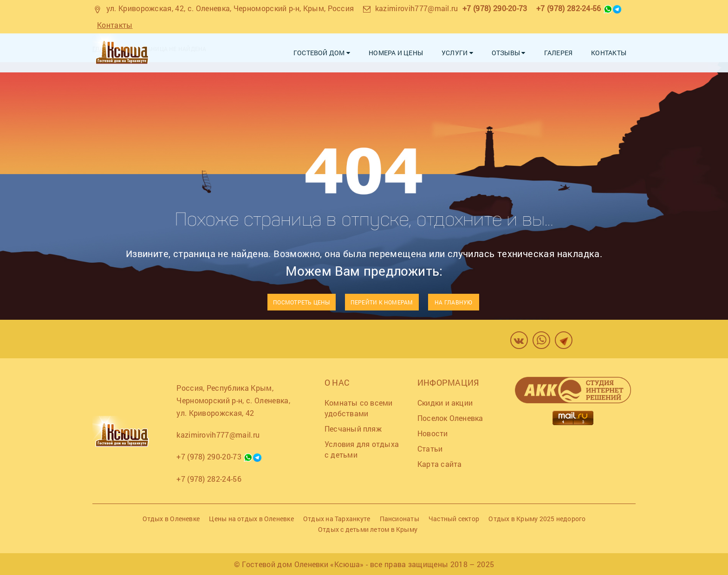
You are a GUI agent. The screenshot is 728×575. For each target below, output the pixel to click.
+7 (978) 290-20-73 (495, 8)
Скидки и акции (445, 403)
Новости (433, 433)
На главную (453, 302)
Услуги (457, 53)
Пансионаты (400, 519)
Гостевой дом (322, 53)
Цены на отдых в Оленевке (251, 519)
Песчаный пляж (353, 429)
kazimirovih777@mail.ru (417, 8)
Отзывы (509, 53)
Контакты (115, 25)
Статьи (430, 449)
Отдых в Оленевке (171, 519)
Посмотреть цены (301, 302)
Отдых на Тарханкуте (337, 519)
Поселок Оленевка (450, 418)
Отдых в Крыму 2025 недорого (537, 519)
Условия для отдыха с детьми (362, 449)
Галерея (559, 53)
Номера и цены (396, 53)
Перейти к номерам (382, 302)
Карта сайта (439, 464)
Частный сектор (454, 519)
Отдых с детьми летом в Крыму (368, 529)
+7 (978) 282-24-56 (569, 8)
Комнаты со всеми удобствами (359, 408)
